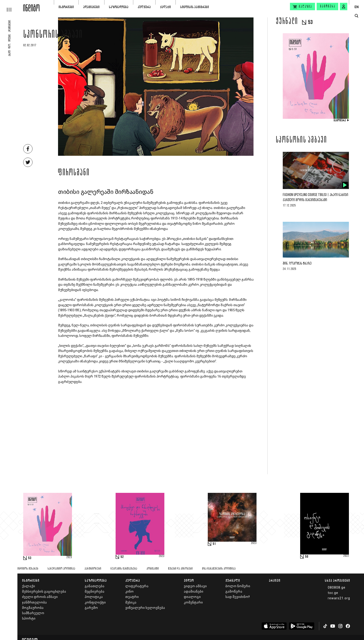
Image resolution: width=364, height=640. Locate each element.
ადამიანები (91, 7)
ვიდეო (189, 580)
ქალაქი (165, 7)
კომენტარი (193, 602)
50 (307, 557)
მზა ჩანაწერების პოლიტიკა (219, 569)
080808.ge (337, 587)
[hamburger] (12, 6)
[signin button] (344, 7)
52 (122, 557)
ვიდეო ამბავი (195, 586)
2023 (69, 557)
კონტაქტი (153, 569)
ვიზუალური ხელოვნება (145, 608)
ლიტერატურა (137, 586)
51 (214, 544)
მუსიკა (131, 602)
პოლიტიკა (94, 597)
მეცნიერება (95, 592)
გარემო (91, 608)
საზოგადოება (119, 7)
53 (30, 558)
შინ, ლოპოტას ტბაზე (297, 264)
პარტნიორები (93, 569)
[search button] (356, 16)
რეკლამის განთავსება (124, 569)
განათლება (95, 586)
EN (357, 7)
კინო (130, 592)
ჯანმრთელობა (34, 602)
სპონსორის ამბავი (53, 35)
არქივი (275, 580)
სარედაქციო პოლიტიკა (61, 569)
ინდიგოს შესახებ (28, 569)
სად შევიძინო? (238, 597)
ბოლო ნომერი (238, 586)
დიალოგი (192, 597)
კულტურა (144, 7)
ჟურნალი (233, 580)
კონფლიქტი (95, 602)
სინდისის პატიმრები (195, 7)
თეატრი (132, 597)
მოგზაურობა (33, 608)
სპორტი (29, 618)
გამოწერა (328, 7)
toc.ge (333, 593)
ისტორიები (66, 7)
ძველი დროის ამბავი (40, 597)
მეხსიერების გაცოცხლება (44, 592)
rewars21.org (339, 598)
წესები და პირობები (180, 569)
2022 (346, 556)
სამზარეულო (33, 613)
